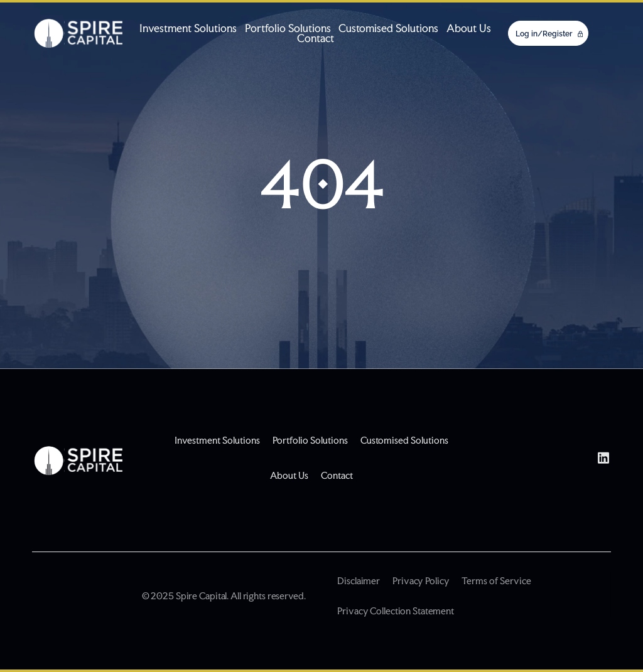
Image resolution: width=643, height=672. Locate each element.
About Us (469, 28)
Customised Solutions (388, 28)
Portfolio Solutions (288, 28)
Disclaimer (359, 581)
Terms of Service (496, 581)
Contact (316, 38)
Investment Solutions (188, 28)
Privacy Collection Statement (396, 611)
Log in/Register (544, 34)
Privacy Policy (421, 581)
